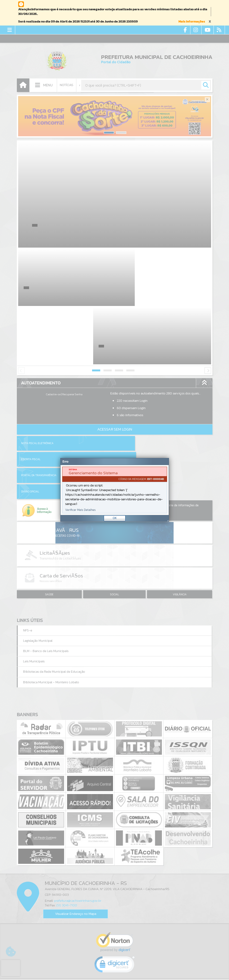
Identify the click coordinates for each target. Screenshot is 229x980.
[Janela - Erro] (115, 490)
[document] (115, 490)
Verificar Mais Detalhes (80, 510)
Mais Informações (192, 21)
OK (115, 518)
